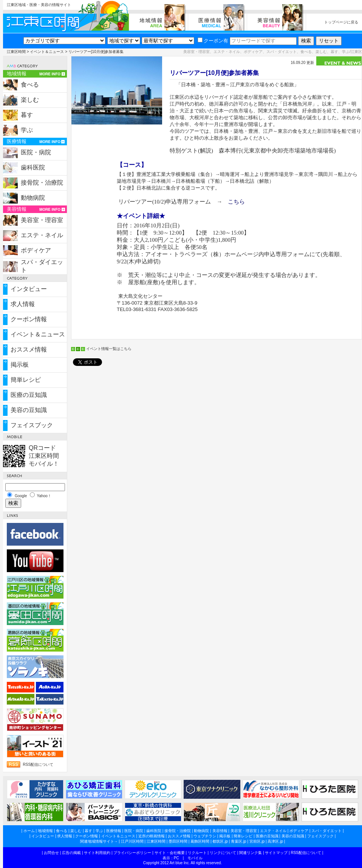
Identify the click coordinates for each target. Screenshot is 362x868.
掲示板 (20, 365)
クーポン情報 (29, 319)
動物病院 (33, 198)
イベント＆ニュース (47, 52)
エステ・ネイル (42, 235)
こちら (236, 202)
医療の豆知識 (29, 395)
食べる (30, 85)
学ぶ (27, 130)
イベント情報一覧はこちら (109, 349)
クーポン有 (213, 41)
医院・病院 (36, 152)
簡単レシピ (26, 380)
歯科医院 (33, 167)
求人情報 (23, 304)
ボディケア (36, 250)
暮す (27, 115)
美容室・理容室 (42, 220)
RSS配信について (38, 765)
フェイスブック (32, 425)
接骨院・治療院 (42, 183)
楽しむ (30, 100)
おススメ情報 (29, 349)
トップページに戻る (341, 22)
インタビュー (29, 289)
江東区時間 (16, 52)
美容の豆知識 (29, 410)
